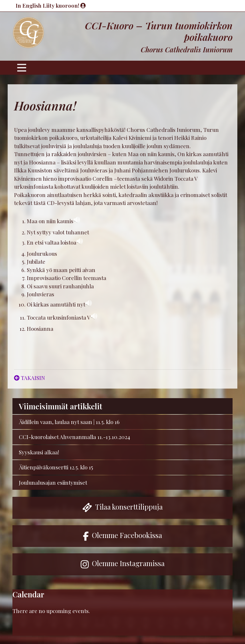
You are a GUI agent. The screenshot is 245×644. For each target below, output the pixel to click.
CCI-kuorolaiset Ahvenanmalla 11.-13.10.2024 (74, 437)
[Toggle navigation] (22, 68)
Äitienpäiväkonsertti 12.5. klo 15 (56, 467)
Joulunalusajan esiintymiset (53, 482)
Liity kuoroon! (64, 5)
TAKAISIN (30, 378)
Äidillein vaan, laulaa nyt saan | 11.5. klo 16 (69, 422)
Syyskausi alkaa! (39, 452)
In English (29, 5)
